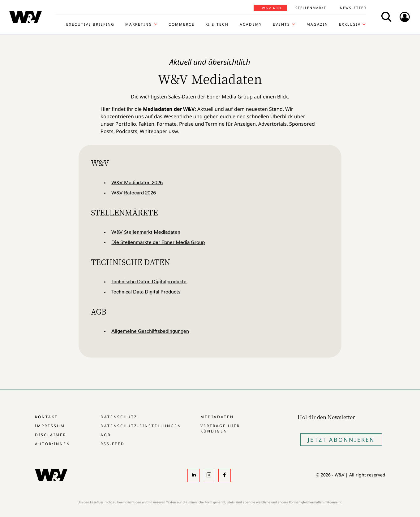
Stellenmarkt (311, 8)
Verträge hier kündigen (220, 428)
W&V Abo (272, 8)
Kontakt (46, 417)
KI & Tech (217, 24)
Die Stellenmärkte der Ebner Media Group (158, 242)
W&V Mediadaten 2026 (137, 182)
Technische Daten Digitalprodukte (149, 281)
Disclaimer (51, 435)
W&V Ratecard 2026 (134, 193)
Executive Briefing (90, 24)
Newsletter (353, 8)
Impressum (50, 426)
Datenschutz (119, 417)
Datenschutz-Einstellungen (141, 426)
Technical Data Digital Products (146, 292)
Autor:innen (53, 444)
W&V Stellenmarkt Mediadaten (146, 232)
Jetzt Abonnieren (341, 440)
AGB (106, 435)
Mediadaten (217, 417)
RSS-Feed (113, 444)
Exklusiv (350, 24)
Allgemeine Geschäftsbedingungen (150, 331)
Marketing (139, 24)
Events (281, 24)
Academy (251, 24)
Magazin (317, 24)
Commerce (182, 24)
